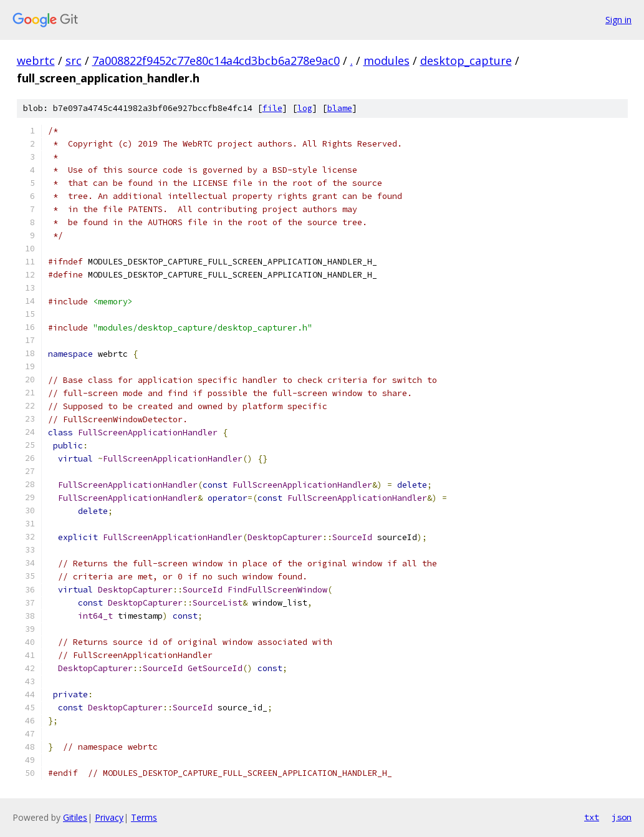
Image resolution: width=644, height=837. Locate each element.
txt (592, 817)
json (622, 817)
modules (387, 60)
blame (340, 108)
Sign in (618, 20)
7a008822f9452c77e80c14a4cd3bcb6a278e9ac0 (216, 60)
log (305, 108)
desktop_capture (466, 60)
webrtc (36, 60)
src (74, 60)
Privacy (109, 817)
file (272, 108)
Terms (144, 817)
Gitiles (75, 817)
